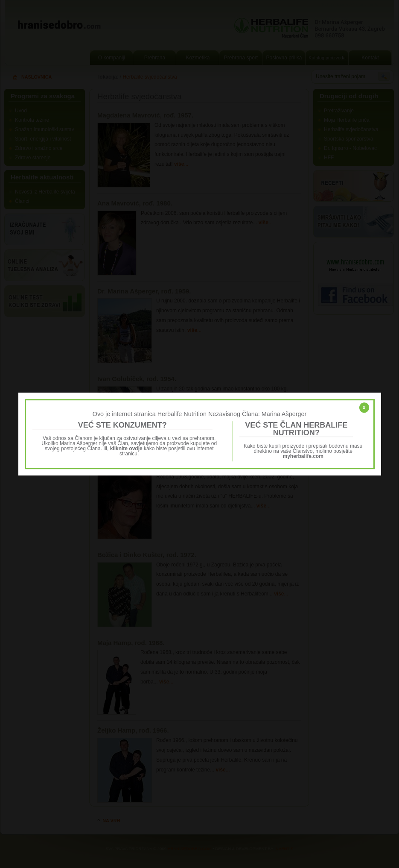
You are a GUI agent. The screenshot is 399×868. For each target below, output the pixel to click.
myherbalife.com (303, 456)
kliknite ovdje (126, 449)
